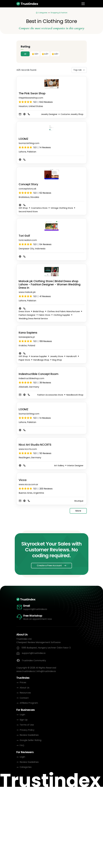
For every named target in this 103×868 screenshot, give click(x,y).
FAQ (22, 745)
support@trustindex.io (35, 609)
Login (22, 715)
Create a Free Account (49, 565)
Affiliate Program (29, 703)
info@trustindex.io (46, 671)
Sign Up (24, 720)
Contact (24, 698)
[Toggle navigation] (83, 4)
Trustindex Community (31, 661)
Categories (26, 767)
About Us (24, 688)
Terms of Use (27, 725)
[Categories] (42, 13)
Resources (25, 693)
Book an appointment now (38, 619)
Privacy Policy (27, 730)
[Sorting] (79, 70)
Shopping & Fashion (59, 13)
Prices (23, 682)
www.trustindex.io (26, 671)
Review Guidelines (29, 735)
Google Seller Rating (30, 740)
